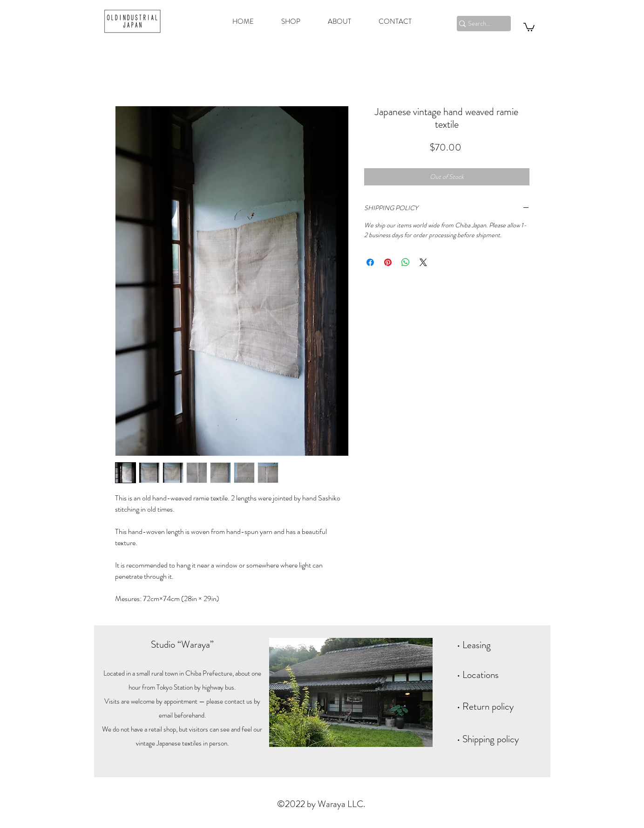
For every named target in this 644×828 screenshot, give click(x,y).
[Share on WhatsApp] (406, 262)
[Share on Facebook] (370, 262)
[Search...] (480, 24)
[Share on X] (423, 262)
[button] (529, 27)
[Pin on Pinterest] (388, 262)
